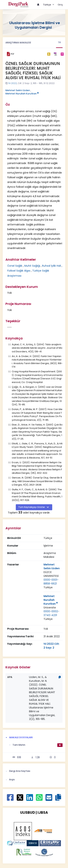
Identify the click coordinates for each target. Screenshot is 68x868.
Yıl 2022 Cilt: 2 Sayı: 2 (52, 646)
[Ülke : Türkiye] (48, 587)
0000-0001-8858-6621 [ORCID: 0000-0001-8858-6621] (51, 582)
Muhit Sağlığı (32, 266)
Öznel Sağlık (15, 266)
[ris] (55, 54)
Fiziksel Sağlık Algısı (19, 271)
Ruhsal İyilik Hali (51, 266)
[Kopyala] (60, 677)
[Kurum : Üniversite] (50, 608)
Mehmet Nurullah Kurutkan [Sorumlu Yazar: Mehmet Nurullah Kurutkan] (51, 600)
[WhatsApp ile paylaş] (39, 799)
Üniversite (50, 608)
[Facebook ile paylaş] (10, 799)
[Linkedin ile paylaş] (30, 799)
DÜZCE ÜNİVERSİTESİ (51, 574)
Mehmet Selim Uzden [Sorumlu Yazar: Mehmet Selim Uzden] (52, 566)
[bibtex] (49, 54)
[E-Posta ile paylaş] (49, 799)
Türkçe (47, 5)
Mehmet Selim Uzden (18, 90)
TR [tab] (59, 42)
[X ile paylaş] (20, 797)
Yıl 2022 (13, 83)
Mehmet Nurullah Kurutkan (22, 94)
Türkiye (48, 587)
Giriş (60, 5)
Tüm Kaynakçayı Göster (32, 507)
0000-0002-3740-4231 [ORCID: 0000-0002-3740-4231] (51, 613)
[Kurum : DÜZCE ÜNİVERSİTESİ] (52, 574)
